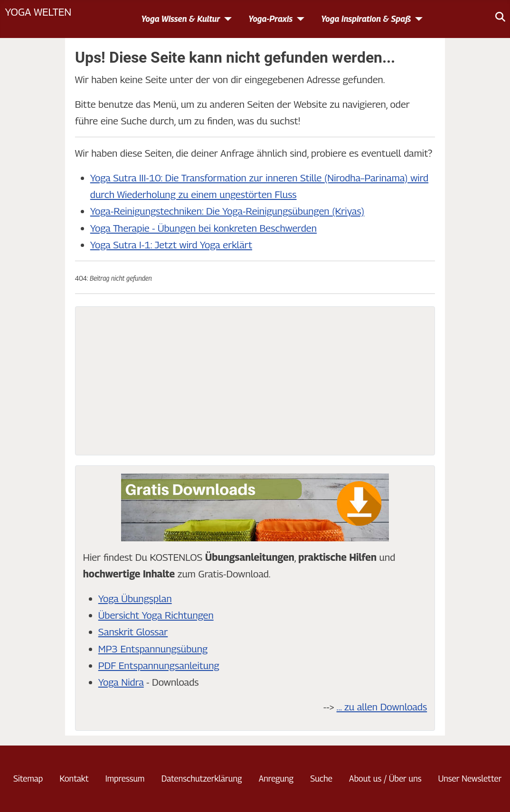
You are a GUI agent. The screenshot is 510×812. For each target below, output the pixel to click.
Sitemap (28, 779)
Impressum (125, 779)
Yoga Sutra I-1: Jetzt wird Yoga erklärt (171, 245)
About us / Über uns (385, 779)
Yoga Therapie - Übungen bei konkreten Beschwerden (203, 228)
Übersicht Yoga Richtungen (156, 615)
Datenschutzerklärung (202, 779)
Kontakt (74, 779)
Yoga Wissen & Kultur (180, 19)
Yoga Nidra (121, 682)
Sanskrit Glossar (133, 632)
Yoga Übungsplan (135, 599)
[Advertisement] (255, 381)
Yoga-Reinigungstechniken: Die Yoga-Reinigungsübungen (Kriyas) (227, 211)
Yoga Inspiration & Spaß (366, 19)
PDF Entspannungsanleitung (159, 666)
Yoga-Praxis (270, 19)
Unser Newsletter (470, 779)
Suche (321, 779)
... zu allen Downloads (382, 707)
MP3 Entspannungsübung (153, 649)
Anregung (276, 779)
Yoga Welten (38, 12)
